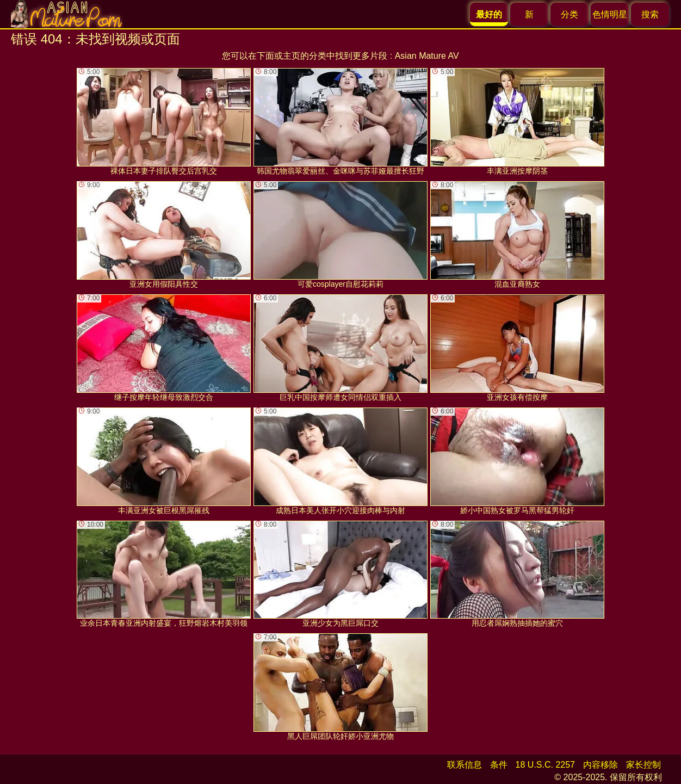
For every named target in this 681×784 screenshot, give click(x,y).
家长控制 (643, 765)
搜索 (650, 14)
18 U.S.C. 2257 (545, 765)
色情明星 (610, 14)
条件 (499, 765)
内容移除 (600, 765)
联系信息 (465, 765)
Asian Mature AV (427, 56)
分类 (569, 14)
